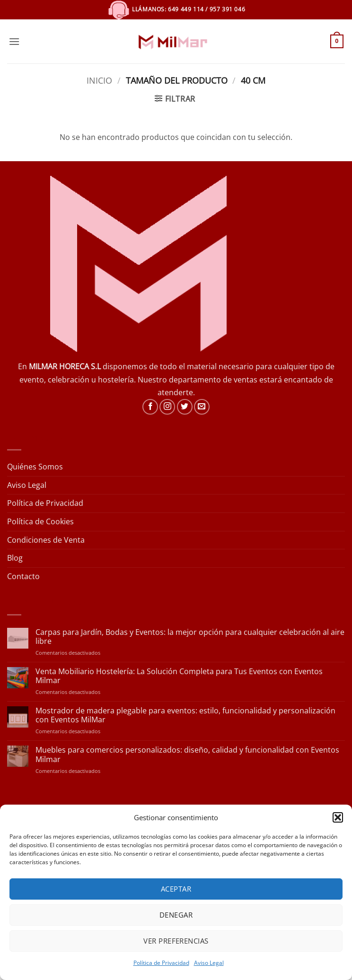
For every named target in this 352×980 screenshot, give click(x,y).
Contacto (23, 576)
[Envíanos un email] (202, 407)
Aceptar (176, 889)
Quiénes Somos (35, 467)
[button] (338, 817)
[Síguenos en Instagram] (167, 407)
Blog (15, 558)
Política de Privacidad (161, 963)
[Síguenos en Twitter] (185, 407)
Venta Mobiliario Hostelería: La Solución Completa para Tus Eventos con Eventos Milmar (179, 676)
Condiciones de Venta (46, 540)
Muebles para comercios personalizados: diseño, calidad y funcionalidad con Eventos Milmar (187, 755)
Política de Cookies (40, 521)
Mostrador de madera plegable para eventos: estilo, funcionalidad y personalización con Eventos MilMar (185, 715)
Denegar (176, 915)
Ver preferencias (176, 941)
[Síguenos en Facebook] (150, 407)
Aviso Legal (209, 963)
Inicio (99, 80)
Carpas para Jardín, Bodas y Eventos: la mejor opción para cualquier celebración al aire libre (190, 637)
